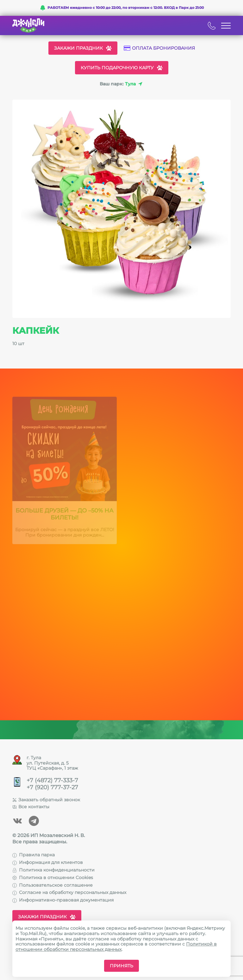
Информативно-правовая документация (63, 900)
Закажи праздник (83, 48)
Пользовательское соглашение (53, 885)
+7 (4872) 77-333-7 (52, 781)
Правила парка (34, 855)
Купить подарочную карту (122, 68)
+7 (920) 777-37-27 (52, 788)
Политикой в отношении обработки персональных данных (116, 947)
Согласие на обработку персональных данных (69, 892)
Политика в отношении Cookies (53, 878)
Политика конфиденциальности (53, 870)
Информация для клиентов (48, 862)
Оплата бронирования (159, 48)
